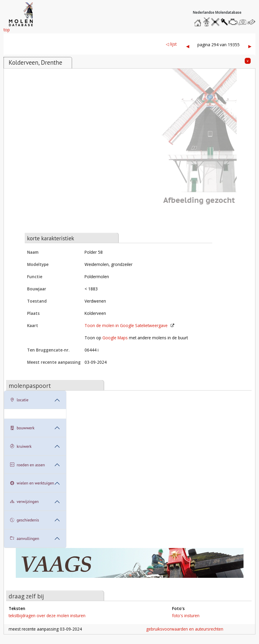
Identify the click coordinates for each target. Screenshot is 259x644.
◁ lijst (171, 44)
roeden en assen (28, 465)
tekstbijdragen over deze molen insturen (47, 616)
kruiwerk (21, 446)
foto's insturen (186, 616)
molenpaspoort (30, 386)
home (199, 20)
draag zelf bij (26, 596)
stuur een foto (242, 22)
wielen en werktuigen (32, 483)
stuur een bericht (253, 22)
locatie (19, 400)
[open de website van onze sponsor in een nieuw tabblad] (129, 566)
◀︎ (188, 46)
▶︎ (250, 46)
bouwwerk (22, 428)
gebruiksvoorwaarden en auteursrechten (185, 629)
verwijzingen (24, 502)
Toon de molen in (126, 325)
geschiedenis (25, 520)
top (7, 30)
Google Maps (115, 338)
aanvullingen (25, 539)
